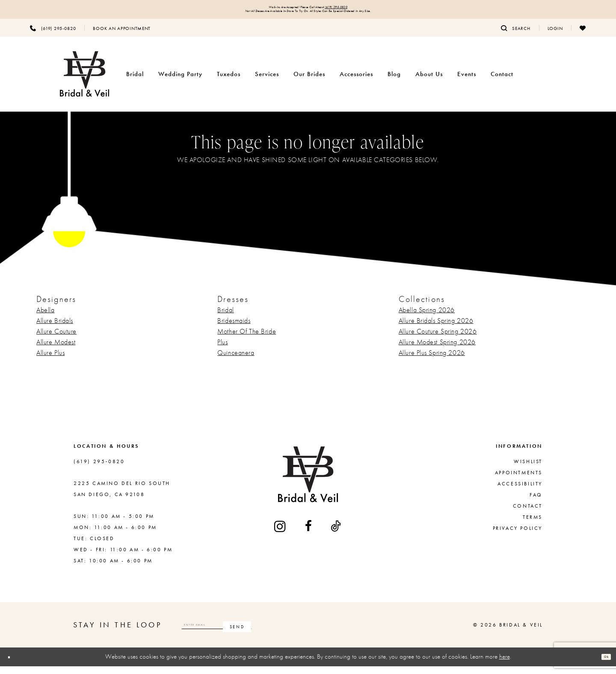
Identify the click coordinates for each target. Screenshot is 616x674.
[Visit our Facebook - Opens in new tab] (309, 534)
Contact (528, 514)
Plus (222, 350)
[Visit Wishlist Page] (583, 35)
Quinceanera (236, 360)
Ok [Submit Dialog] (601, 665)
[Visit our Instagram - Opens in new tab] (281, 534)
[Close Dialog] (13, 665)
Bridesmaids (234, 328)
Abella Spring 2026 (427, 318)
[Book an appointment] (122, 35)
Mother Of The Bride (247, 339)
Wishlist (528, 469)
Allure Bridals (55, 328)
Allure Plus (50, 360)
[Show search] (516, 35)
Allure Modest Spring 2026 (437, 350)
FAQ (536, 503)
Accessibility (520, 491)
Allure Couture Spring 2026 (438, 339)
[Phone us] (53, 35)
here (505, 664)
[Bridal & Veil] (84, 82)
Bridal (225, 318)
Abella (45, 318)
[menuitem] (53, 35)
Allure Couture (56, 339)
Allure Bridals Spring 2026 (436, 328)
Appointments (519, 480)
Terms (533, 525)
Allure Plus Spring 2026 (432, 360)
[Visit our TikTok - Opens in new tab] (336, 534)
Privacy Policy (518, 536)
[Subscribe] (309, 633)
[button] (555, 35)
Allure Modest (56, 350)
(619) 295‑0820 (364, 9)
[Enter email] (253, 633)
